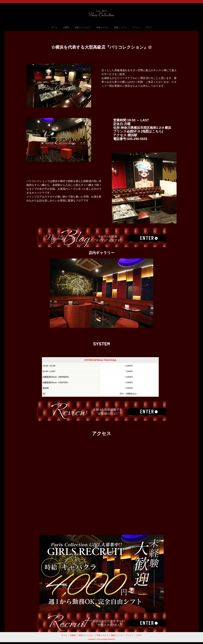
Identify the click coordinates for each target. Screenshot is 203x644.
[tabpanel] (102, 294)
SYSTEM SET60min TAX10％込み (100, 362)
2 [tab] (103, 330)
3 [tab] (107, 330)
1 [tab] (100, 330)
